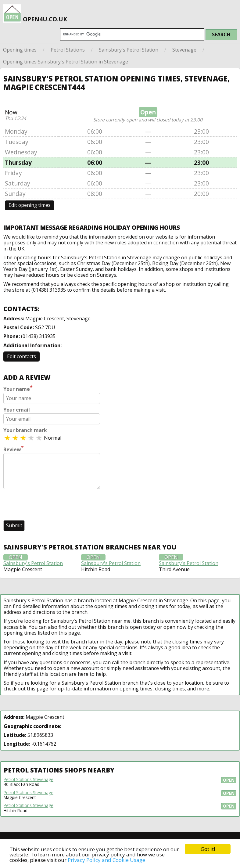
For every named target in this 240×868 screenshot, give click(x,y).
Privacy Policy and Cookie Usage (106, 860)
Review (14, 449)
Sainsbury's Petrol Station (129, 50)
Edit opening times (30, 205)
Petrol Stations (68, 50)
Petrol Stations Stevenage (29, 780)
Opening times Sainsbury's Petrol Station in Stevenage (66, 62)
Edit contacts (21, 356)
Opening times (20, 50)
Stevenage (184, 50)
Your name (18, 388)
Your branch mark (25, 430)
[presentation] (50, 505)
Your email (17, 410)
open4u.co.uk (35, 12)
